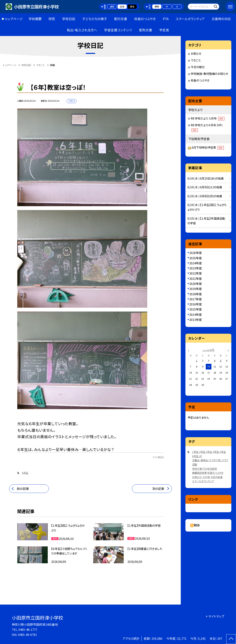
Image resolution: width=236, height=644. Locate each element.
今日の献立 (198, 67)
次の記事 (158, 489)
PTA (166, 19)
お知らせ (196, 53)
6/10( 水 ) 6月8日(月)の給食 (205, 196)
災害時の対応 (221, 19)
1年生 (195, 452)
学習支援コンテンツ (118, 30)
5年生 (223, 452)
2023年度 (196, 268)
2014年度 (196, 314)
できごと (196, 60)
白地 (122, 7)
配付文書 (121, 19)
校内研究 (212, 469)
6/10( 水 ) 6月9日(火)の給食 (205, 187)
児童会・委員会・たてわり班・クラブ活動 (210, 462)
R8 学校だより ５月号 (208, 118)
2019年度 (196, 289)
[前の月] (188, 350)
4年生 (216, 452)
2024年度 (196, 263)
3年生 (209, 452)
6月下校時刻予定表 (208, 147)
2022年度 (196, 273)
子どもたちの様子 (95, 19)
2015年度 (196, 309)
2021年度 (196, 278)
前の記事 (23, 489)
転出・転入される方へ (82, 30)
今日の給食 (217, 477)
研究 (52, 19)
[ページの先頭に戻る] (231, 639)
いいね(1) (158, 457)
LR (200, 456)
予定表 (164, 30)
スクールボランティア (190, 19)
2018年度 (196, 294)
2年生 (202, 452)
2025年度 (196, 258)
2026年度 (196, 253)
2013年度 (196, 320)
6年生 (25, 473)
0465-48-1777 (28, 629)
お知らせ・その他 (201, 477)
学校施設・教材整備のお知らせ (209, 74)
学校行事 (197, 469)
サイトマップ (216, 616)
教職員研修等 (199, 473)
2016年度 (196, 304)
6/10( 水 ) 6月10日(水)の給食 (206, 178)
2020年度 (196, 284)
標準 (157, 7)
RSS (197, 525)
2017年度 (196, 299)
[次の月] (228, 350)
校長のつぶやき (145, 19)
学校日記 (69, 19)
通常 (112, 7)
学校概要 (35, 19)
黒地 (132, 7)
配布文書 (146, 30)
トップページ (14, 19)
